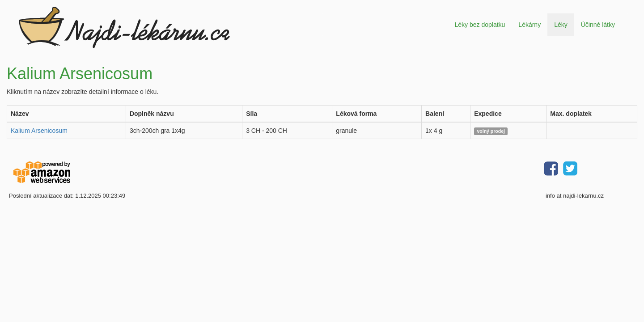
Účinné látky (598, 25)
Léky (561, 25)
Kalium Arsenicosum (39, 131)
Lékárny (530, 25)
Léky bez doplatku (480, 25)
